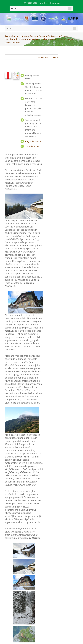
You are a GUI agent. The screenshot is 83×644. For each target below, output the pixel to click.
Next (54, 57)
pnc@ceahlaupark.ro (50, 3)
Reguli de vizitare (33, 141)
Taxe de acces (32, 146)
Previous (43, 57)
